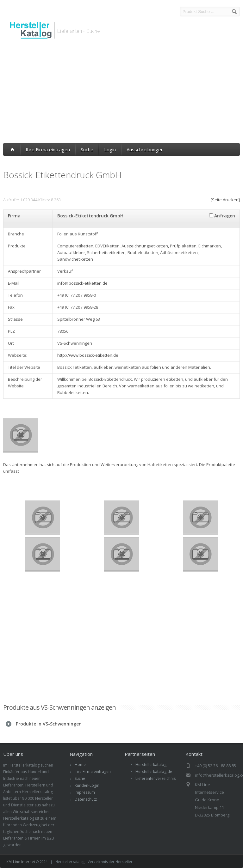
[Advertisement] (121, 93)
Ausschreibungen (145, 149)
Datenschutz (86, 799)
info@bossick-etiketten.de (82, 283)
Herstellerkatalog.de (154, 771)
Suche (87, 149)
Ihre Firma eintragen (48, 149)
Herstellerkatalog (151, 765)
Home (80, 765)
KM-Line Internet (21, 862)
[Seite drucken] (225, 200)
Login (110, 149)
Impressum (85, 792)
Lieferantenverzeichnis (156, 778)
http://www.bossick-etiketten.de (88, 355)
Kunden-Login (87, 785)
